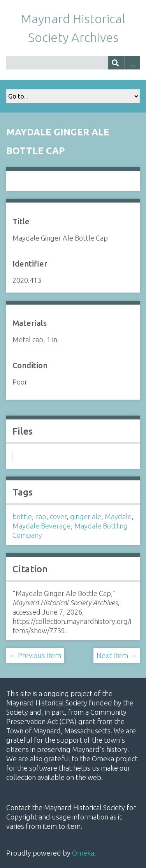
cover (58, 516)
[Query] (73, 63)
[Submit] (116, 63)
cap (41, 516)
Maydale (118, 516)
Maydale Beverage (42, 526)
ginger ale (86, 516)
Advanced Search (132, 63)
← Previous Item (35, 655)
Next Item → (117, 655)
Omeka (83, 853)
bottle (22, 516)
